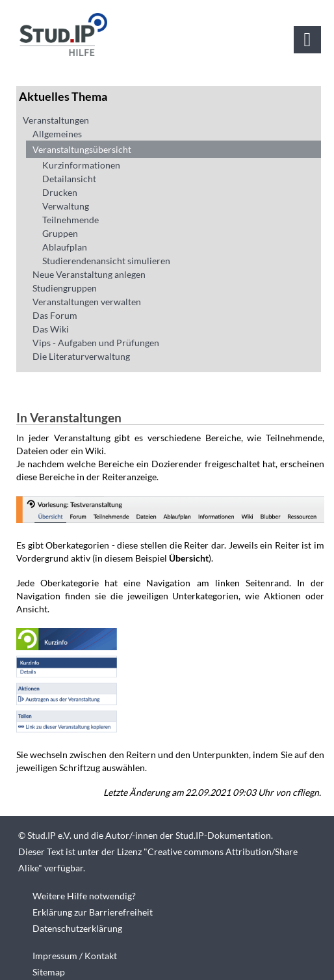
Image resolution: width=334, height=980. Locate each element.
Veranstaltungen (56, 120)
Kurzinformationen (81, 165)
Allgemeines (57, 134)
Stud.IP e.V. (49, 835)
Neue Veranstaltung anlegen (89, 274)
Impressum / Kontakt (75, 956)
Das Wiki (51, 329)
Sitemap (49, 972)
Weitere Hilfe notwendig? (84, 896)
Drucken (60, 192)
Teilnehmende (71, 220)
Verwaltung (66, 206)
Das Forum (55, 315)
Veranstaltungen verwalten (87, 302)
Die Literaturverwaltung (81, 356)
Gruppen (60, 233)
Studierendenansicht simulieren (106, 261)
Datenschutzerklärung (77, 928)
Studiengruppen (65, 288)
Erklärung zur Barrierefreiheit (93, 912)
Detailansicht (69, 179)
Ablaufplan (65, 247)
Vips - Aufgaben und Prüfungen (96, 343)
